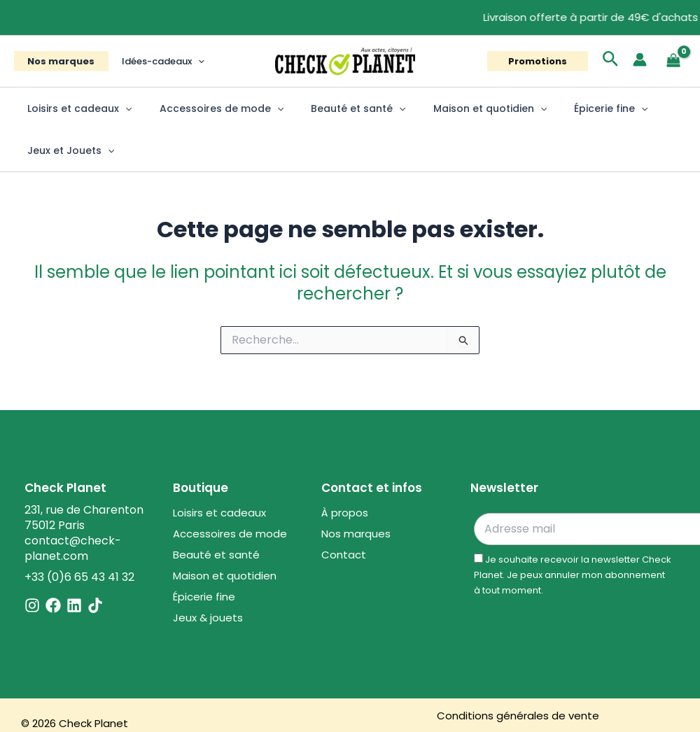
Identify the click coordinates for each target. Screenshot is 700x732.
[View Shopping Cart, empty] (673, 61)
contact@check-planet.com (73, 548)
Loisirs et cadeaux (76, 108)
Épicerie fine (576, 108)
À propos (345, 513)
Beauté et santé (339, 108)
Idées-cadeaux (150, 61)
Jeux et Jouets (67, 150)
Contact (344, 555)
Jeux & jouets (208, 618)
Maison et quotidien (463, 108)
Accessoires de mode (210, 108)
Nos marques (57, 61)
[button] (185, 61)
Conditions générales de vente (518, 716)
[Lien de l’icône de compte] (640, 59)
